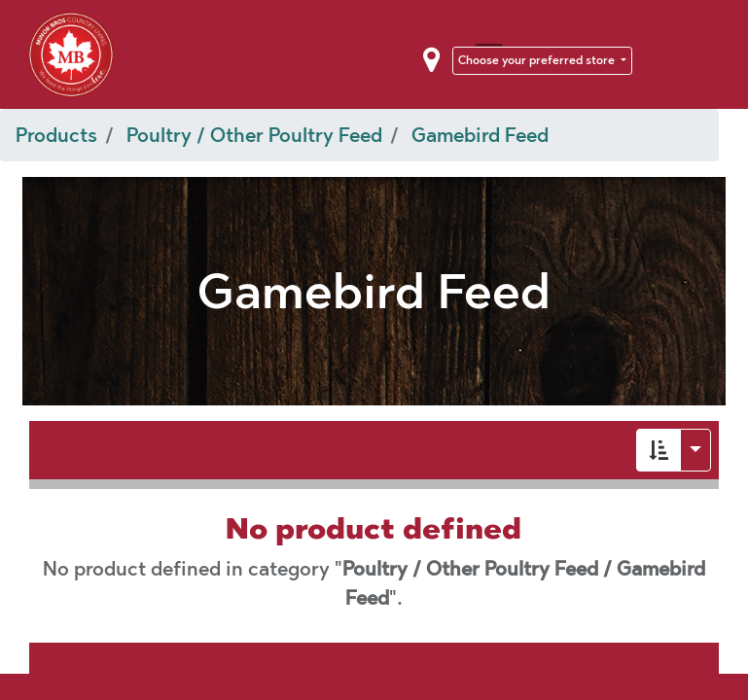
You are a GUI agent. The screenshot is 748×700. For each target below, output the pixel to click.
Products (56, 135)
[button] (659, 450)
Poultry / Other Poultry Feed (254, 135)
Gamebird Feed (480, 135)
